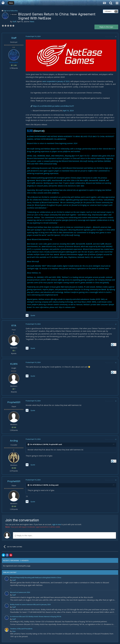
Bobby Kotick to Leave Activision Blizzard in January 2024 (30, 604)
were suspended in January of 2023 (56, 81)
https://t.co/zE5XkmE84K (42, 106)
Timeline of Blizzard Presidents (21, 629)
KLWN (14, 364)
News (32, 22)
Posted (33, 36)
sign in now (57, 524)
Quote (33, 315)
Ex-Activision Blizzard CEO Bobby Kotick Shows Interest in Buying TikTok (36, 616)
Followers (108, 11)
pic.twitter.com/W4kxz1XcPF (63, 106)
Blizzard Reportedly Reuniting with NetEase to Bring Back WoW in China (36, 577)
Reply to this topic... (24, 535)
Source (39, 131)
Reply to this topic (106, 27)
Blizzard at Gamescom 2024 (20, 592)
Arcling (14, 441)
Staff (14, 22)
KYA (14, 326)
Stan (14, 631)
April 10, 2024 (68, 111)
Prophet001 (14, 402)
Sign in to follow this (11, 11)
